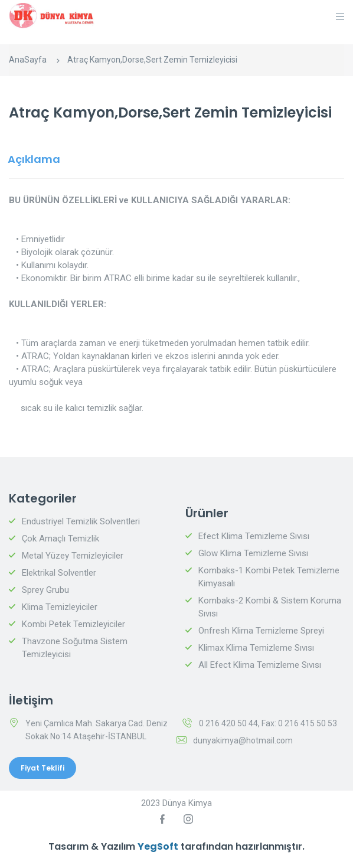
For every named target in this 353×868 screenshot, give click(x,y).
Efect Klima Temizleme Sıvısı (254, 536)
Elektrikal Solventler (59, 573)
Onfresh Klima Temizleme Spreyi (261, 631)
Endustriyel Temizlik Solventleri (81, 521)
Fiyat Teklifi (43, 768)
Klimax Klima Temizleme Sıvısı (256, 648)
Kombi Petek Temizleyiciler (73, 624)
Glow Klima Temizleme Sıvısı (253, 553)
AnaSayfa (28, 60)
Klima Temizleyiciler (60, 607)
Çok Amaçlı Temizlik (61, 539)
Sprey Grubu (45, 590)
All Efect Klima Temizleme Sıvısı (260, 665)
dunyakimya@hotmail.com (243, 740)
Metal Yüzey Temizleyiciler (73, 556)
